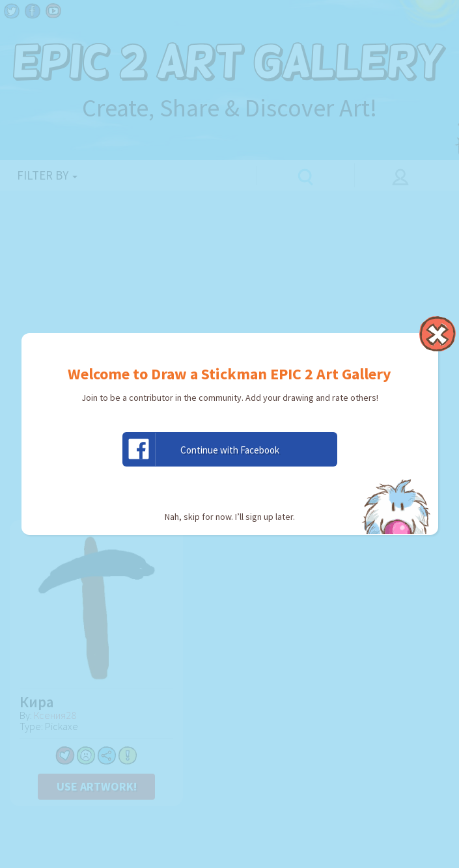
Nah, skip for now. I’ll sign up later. (230, 517)
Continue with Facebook (201, 449)
